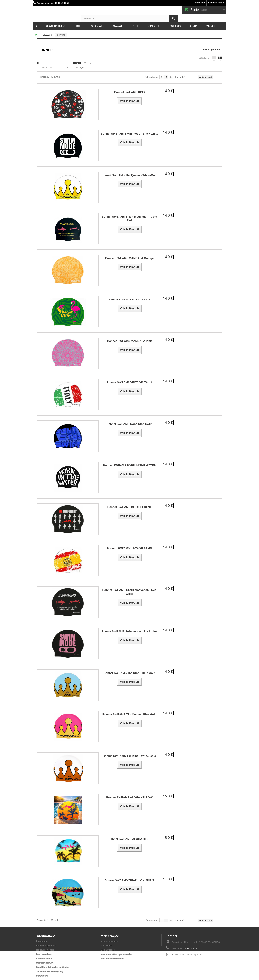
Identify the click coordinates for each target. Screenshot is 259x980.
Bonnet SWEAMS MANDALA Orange (129, 258)
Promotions (42, 941)
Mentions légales (45, 963)
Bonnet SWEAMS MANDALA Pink (129, 341)
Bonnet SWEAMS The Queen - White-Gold (129, 175)
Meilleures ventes (45, 950)
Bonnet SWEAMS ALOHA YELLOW (129, 797)
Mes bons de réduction (112, 958)
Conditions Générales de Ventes (53, 967)
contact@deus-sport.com (192, 954)
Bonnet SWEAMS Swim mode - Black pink (129, 631)
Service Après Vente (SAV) (50, 971)
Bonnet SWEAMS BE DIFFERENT (129, 507)
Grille (214, 58)
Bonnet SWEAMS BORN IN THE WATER (129, 466)
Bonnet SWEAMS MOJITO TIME (129, 300)
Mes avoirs (106, 946)
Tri (38, 63)
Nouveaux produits (46, 946)
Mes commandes (109, 941)
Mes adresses (108, 950)
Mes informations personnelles (116, 954)
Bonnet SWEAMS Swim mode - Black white (129, 134)
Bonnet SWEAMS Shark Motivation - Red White (129, 592)
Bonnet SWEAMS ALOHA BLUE (129, 839)
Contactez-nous (216, 3)
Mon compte (110, 936)
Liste (220, 58)
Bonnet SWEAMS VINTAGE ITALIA (129, 383)
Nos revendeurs (44, 954)
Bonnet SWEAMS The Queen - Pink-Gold (129, 714)
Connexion (199, 3)
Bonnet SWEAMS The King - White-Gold (129, 756)
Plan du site (42, 976)
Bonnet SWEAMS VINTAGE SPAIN (129, 549)
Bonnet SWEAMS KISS (129, 92)
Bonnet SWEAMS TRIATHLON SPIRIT (129, 880)
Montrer (77, 63)
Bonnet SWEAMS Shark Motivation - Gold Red (129, 219)
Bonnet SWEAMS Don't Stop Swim (129, 424)
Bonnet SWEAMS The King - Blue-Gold (129, 673)
